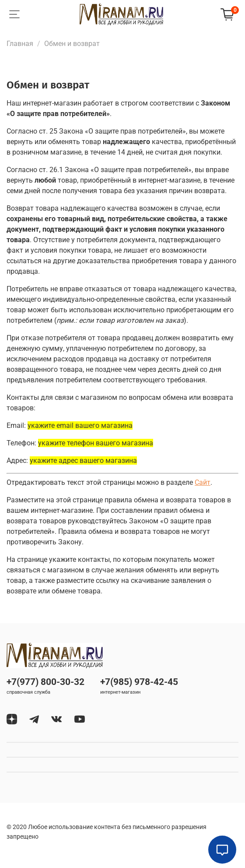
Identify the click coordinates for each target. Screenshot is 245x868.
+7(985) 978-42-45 (139, 682)
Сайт (203, 482)
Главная (20, 44)
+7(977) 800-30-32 (45, 682)
